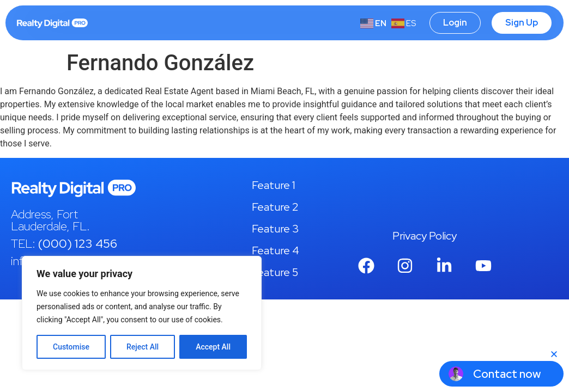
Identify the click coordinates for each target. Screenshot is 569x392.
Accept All (213, 347)
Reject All (143, 347)
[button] (554, 354)
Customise (71, 347)
